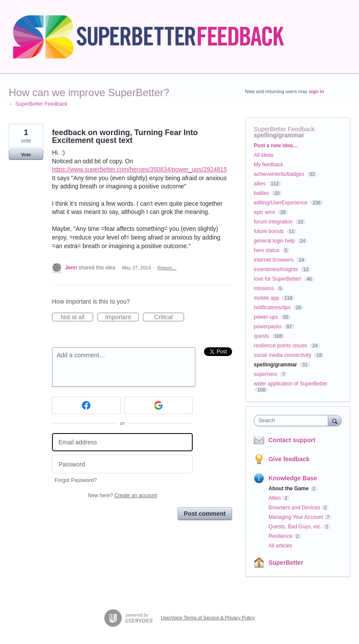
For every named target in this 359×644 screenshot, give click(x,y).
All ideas (264, 155)
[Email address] (122, 442)
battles (261, 193)
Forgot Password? (76, 480)
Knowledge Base (293, 478)
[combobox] (293, 421)
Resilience (280, 536)
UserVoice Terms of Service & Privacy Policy (208, 618)
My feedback (268, 165)
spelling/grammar (279, 135)
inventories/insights (276, 269)
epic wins (264, 212)
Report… (167, 268)
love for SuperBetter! (278, 279)
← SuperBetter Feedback (38, 104)
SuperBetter (286, 563)
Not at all (77, 317)
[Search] (335, 420)
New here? (122, 495)
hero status (267, 250)
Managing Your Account (296, 517)
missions (264, 288)
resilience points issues (280, 346)
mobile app (267, 298)
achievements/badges (279, 174)
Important (122, 317)
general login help (274, 241)
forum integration (273, 222)
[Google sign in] (159, 405)
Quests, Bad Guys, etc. (295, 527)
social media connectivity (283, 355)
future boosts (269, 231)
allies (260, 184)
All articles (280, 546)
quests (261, 336)
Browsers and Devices (294, 508)
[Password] (122, 464)
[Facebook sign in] (86, 405)
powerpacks (268, 327)
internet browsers (274, 260)
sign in (316, 91)
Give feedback (289, 459)
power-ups (266, 317)
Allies (275, 498)
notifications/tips (272, 307)
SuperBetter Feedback (284, 129)
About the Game (289, 489)
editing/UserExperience (281, 203)
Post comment (205, 514)
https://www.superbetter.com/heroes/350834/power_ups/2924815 (139, 169)
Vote (26, 155)
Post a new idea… (276, 146)
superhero (265, 374)
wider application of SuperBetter (291, 384)
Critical (169, 317)
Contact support (292, 440)
